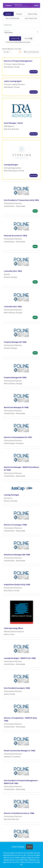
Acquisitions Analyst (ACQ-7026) (17, 584)
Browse (19, 14)
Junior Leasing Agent (13, 81)
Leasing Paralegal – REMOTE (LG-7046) (20, 658)
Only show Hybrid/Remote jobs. (18, 42)
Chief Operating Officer (14, 628)
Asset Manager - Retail (13, 123)
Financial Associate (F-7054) (15, 236)
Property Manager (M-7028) (15, 342)
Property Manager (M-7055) (15, 377)
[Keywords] (21, 25)
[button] (28, 38)
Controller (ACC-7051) (13, 306)
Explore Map (32, 14)
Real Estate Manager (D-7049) (16, 407)
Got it (29, 847)
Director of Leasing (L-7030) (15, 525)
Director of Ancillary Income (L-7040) (19, 813)
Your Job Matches (13, 18)
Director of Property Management (18, 61)
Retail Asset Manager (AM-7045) (17, 555)
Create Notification (32, 52)
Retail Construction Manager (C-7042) (20, 751)
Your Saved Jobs (31, 18)
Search (8, 14)
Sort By (6, 52)
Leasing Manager (11, 165)
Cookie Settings (18, 847)
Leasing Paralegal (11, 495)
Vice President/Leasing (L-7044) (17, 688)
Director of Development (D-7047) (18, 437)
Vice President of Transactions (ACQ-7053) (21, 200)
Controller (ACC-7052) (13, 271)
